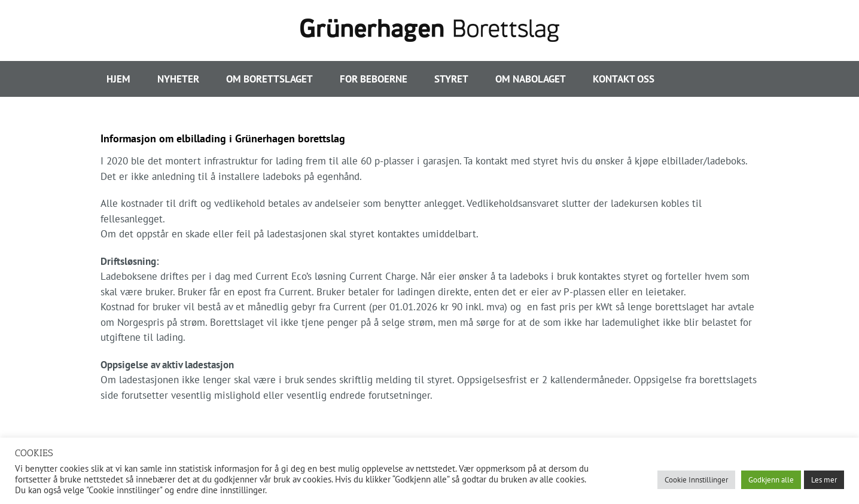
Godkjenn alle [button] (771, 480)
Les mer (824, 480)
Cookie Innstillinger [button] (696, 480)
